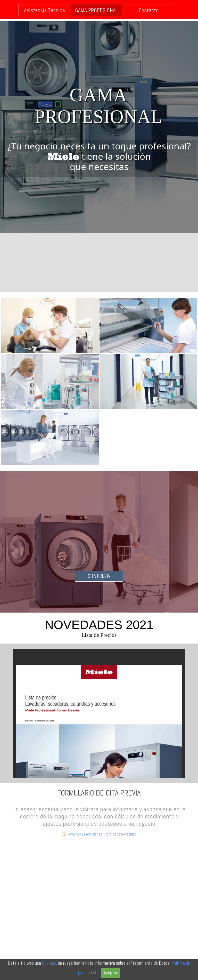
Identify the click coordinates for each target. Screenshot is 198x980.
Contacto (149, 10)
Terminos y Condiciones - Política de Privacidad (99, 834)
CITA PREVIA (99, 576)
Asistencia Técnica (44, 10)
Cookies (49, 963)
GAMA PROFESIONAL (96, 10)
